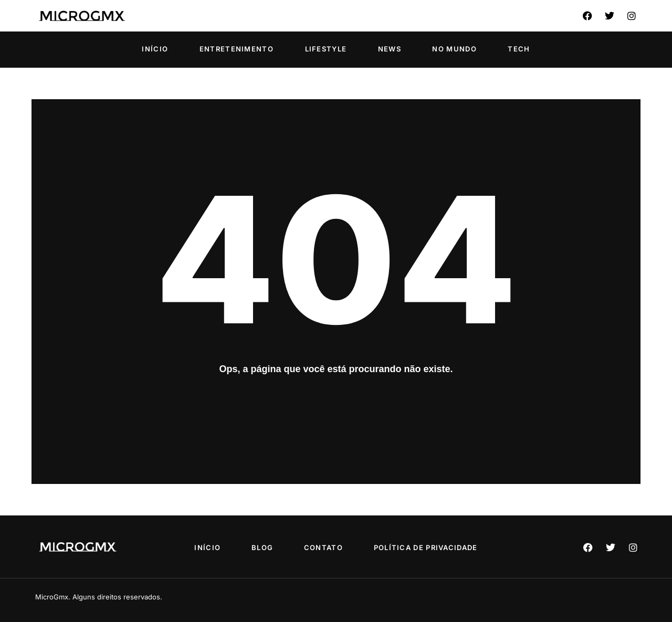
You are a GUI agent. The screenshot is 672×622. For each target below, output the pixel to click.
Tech (519, 49)
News (390, 49)
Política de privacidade (426, 547)
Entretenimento (237, 49)
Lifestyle (326, 49)
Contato (323, 547)
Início (155, 49)
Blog (262, 547)
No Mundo (454, 49)
